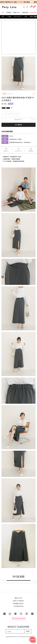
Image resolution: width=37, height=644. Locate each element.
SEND (28, 631)
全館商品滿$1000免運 (15, 139)
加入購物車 (19, 125)
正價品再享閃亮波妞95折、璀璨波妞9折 (20, 142)
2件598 (11, 104)
